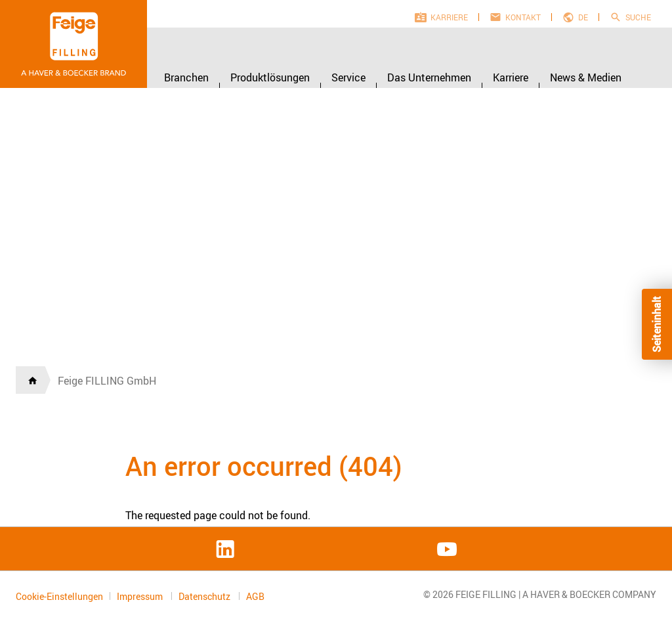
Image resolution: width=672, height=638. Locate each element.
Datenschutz (205, 596)
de (583, 17)
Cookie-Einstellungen (59, 596)
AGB (255, 597)
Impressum (141, 596)
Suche (638, 17)
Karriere (449, 17)
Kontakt (523, 17)
